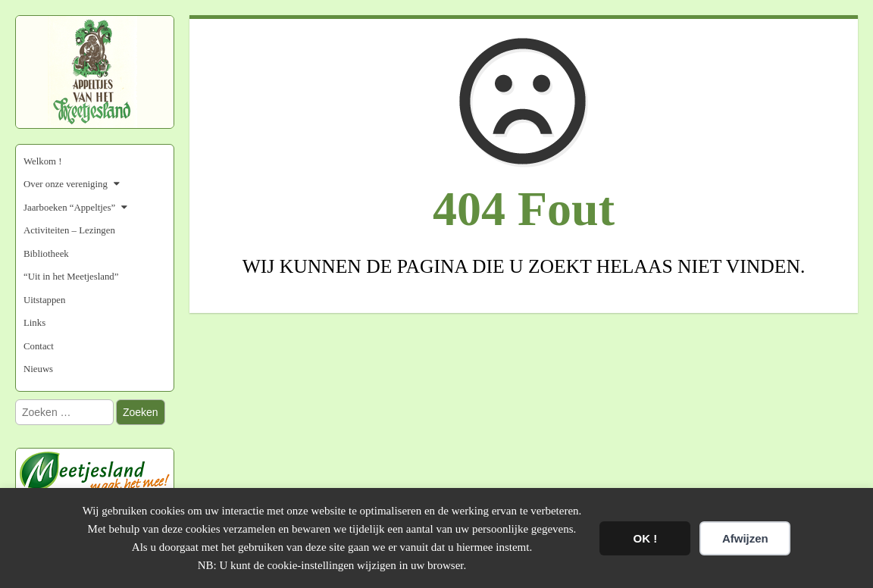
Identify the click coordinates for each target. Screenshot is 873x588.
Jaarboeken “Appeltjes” (69, 208)
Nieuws (38, 369)
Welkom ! (43, 161)
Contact (39, 346)
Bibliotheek (46, 254)
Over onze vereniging (66, 184)
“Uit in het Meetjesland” (71, 277)
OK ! (646, 538)
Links (34, 323)
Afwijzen (745, 538)
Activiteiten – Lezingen (69, 230)
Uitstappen (44, 300)
